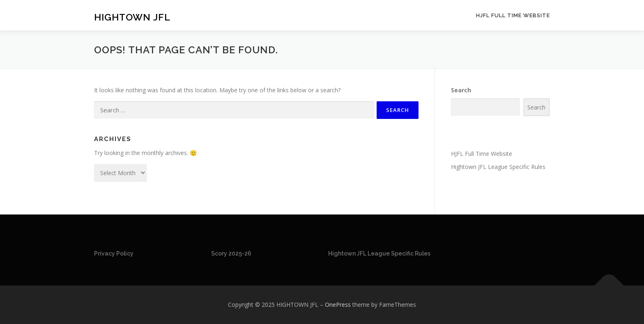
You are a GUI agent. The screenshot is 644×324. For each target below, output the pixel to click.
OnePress (338, 305)
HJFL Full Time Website (513, 15)
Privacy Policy (114, 253)
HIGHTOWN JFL (132, 17)
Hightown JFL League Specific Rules (498, 167)
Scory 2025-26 (231, 253)
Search (461, 90)
